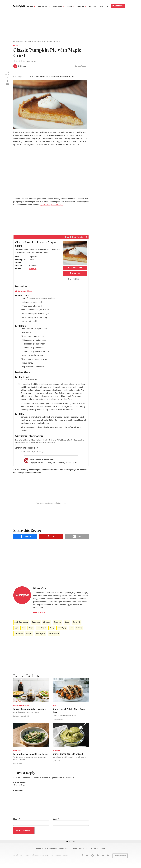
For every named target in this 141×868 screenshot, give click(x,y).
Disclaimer (60, 858)
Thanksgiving (41, 634)
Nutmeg (79, 628)
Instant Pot (17, 750)
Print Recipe (75, 279)
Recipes (33, 6)
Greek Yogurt (41, 628)
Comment (18, 794)
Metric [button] (32, 291)
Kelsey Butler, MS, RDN (22, 719)
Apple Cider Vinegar (21, 622)
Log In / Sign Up (120, 859)
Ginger (31, 628)
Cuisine (27, 41)
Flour (23, 628)
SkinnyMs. (23, 66)
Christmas (47, 622)
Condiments (56, 750)
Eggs (16, 628)
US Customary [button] (21, 291)
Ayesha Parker (59, 719)
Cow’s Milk (77, 622)
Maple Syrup (62, 628)
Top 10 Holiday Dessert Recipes (54, 205)
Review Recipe (75, 268)
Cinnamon (58, 622)
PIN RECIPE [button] (75, 273)
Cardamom (36, 622)
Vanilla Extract (54, 634)
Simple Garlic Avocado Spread (67, 755)
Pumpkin (29, 634)
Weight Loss (60, 6)
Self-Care (83, 6)
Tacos (54, 705)
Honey (52, 628)
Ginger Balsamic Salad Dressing (28, 710)
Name (17, 822)
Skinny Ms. (21, 7)
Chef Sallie (19, 767)
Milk (71, 628)
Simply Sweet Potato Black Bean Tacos (69, 710)
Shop (104, 6)
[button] (14, 61)
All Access (95, 6)
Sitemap (67, 858)
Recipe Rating (19, 786)
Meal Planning (46, 6)
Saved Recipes (121, 6)
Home (15, 41)
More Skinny (40, 612)
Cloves (67, 622)
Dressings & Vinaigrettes (21, 705)
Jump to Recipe (80, 66)
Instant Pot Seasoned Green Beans (31, 755)
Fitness (72, 6)
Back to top (70, 845)
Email (56, 822)
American (33, 41)
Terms (54, 858)
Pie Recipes (19, 634)
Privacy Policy (46, 858)
